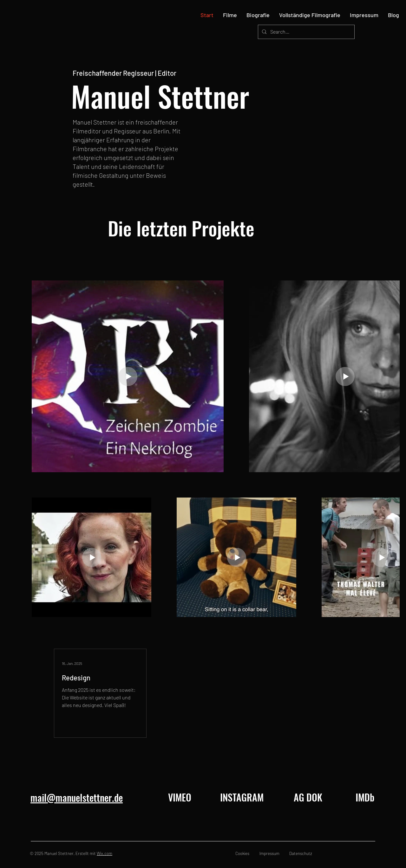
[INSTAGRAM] (242, 797)
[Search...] (306, 32)
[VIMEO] (180, 797)
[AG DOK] (308, 797)
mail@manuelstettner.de (77, 797)
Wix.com (105, 853)
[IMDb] (365, 797)
